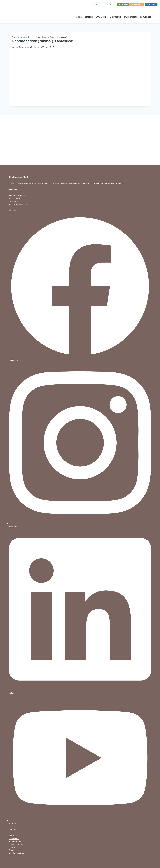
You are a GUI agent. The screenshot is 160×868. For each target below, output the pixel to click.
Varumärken (14, 838)
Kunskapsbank (15, 841)
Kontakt (12, 847)
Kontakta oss (145, 17)
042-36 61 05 (15, 201)
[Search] (104, 4)
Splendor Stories (131, 17)
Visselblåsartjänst (16, 853)
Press (11, 850)
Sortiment (22, 37)
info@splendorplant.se (19, 204)
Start (14, 37)
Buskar (31, 37)
